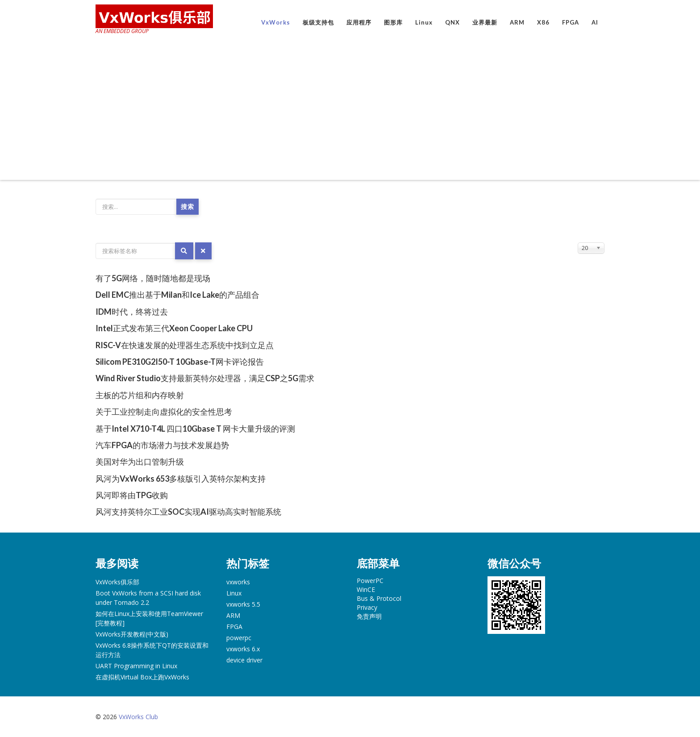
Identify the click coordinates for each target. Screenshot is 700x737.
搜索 (187, 206)
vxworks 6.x (243, 649)
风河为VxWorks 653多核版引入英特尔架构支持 (181, 479)
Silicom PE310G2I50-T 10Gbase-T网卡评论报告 (180, 362)
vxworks (238, 582)
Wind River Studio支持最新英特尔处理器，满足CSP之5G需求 (205, 378)
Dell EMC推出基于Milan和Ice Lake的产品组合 (177, 295)
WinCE (366, 589)
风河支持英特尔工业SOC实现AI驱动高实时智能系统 (188, 512)
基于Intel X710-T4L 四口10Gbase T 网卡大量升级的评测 (195, 429)
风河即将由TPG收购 (132, 495)
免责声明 (369, 616)
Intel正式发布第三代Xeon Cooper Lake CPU (174, 328)
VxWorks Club (138, 717)
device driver (244, 660)
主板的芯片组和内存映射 (140, 395)
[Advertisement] (350, 108)
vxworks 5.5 (243, 604)
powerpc (239, 638)
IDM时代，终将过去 (132, 312)
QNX (452, 22)
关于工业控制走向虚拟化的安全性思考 (164, 412)
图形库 (393, 22)
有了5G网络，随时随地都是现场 (153, 278)
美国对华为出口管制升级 (140, 462)
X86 (543, 22)
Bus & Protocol (379, 598)
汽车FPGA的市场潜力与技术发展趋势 (162, 445)
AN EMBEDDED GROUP (122, 31)
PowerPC (370, 581)
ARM (517, 22)
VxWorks (276, 22)
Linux (424, 22)
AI (595, 22)
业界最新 (485, 22)
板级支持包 (318, 22)
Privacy (367, 607)
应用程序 (359, 22)
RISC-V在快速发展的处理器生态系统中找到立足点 (185, 345)
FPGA (571, 22)
